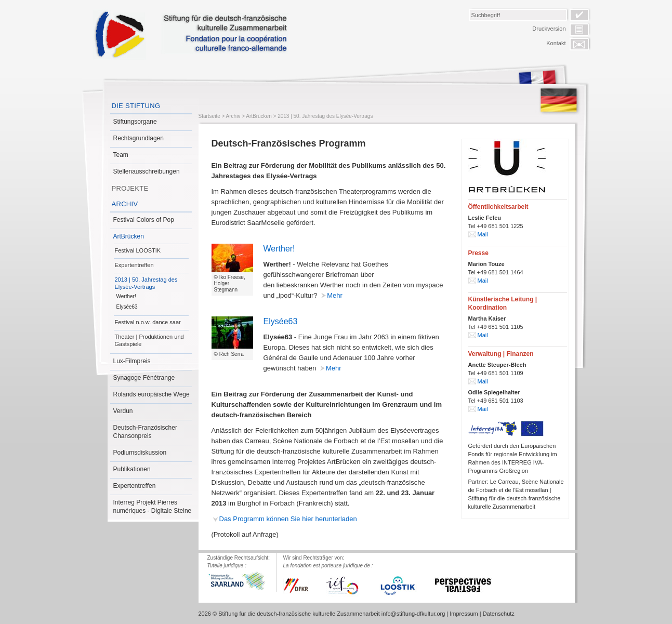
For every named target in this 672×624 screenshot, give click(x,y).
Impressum (464, 614)
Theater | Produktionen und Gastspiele (149, 340)
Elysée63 (127, 307)
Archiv (125, 204)
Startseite (209, 116)
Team (121, 155)
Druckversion (549, 29)
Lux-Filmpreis (132, 361)
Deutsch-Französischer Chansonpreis (145, 432)
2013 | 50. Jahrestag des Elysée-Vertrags (146, 283)
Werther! (126, 296)
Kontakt (556, 43)
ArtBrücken (129, 236)
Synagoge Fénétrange (144, 378)
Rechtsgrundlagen (139, 138)
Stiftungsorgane (135, 122)
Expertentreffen (134, 265)
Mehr (335, 295)
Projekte (130, 188)
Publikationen (132, 469)
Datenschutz (499, 614)
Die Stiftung (136, 106)
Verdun (123, 411)
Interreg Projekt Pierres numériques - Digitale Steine (153, 507)
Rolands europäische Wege (151, 394)
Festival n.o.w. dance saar (148, 322)
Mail (483, 234)
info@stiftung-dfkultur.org (413, 614)
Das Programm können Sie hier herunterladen (288, 519)
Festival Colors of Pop (144, 220)
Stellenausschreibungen (147, 171)
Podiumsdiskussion (140, 453)
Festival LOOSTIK (138, 250)
